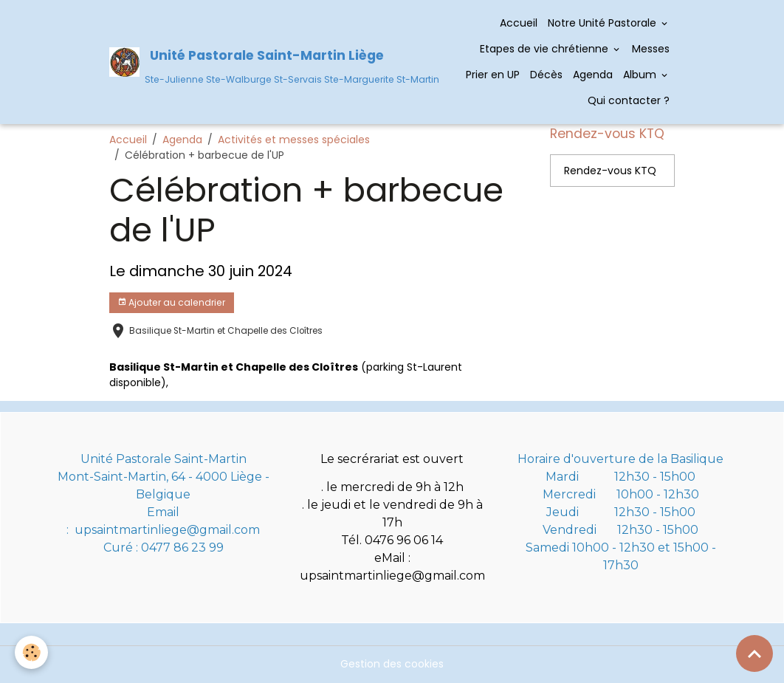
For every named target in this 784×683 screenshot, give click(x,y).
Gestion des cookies (392, 664)
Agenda (593, 75)
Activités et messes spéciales (294, 140)
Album (641, 75)
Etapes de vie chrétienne (546, 49)
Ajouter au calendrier (171, 302)
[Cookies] (31, 652)
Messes (651, 49)
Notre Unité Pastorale (604, 23)
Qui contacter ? (627, 100)
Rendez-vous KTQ (610, 171)
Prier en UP (493, 75)
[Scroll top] (754, 653)
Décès (546, 75)
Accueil (519, 23)
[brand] (259, 62)
